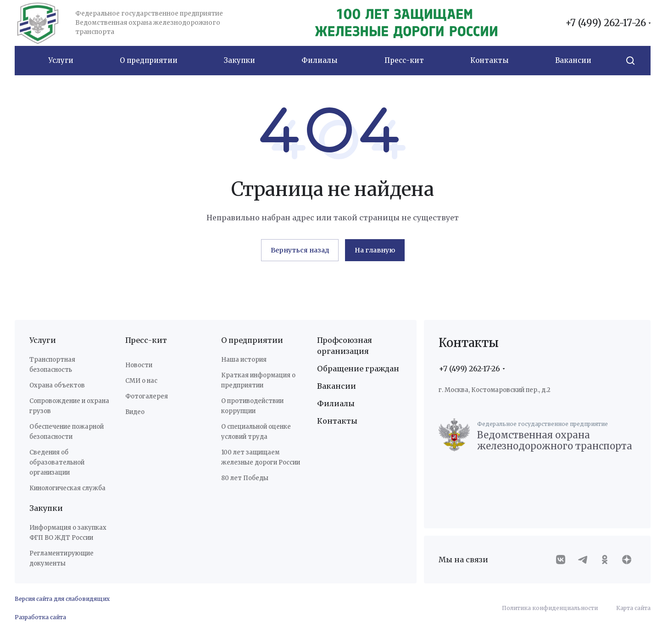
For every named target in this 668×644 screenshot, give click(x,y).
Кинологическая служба (67, 488)
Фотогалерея (147, 396)
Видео (135, 412)
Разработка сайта (40, 617)
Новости (139, 365)
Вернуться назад (300, 250)
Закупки (46, 508)
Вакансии (337, 386)
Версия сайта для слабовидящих (62, 599)
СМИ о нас (141, 381)
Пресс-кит (146, 340)
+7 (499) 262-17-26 (606, 23)
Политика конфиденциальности (550, 608)
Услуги (43, 340)
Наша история (244, 360)
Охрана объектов (57, 385)
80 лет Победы (245, 478)
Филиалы (336, 403)
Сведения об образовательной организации (57, 462)
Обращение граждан (358, 369)
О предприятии (252, 340)
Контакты (337, 421)
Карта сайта (633, 608)
